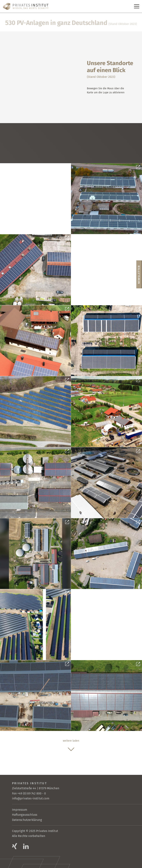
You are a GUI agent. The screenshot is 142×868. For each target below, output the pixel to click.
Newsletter (139, 274)
